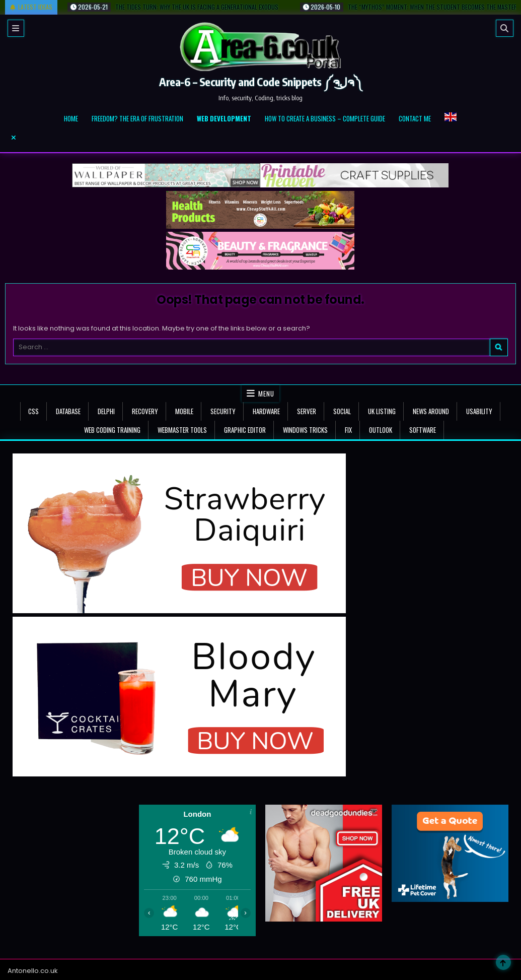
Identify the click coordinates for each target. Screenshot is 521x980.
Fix (348, 430)
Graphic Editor (245, 430)
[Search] (505, 28)
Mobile (184, 411)
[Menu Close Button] (260, 138)
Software (423, 430)
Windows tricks (305, 430)
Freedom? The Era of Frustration (137, 118)
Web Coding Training (112, 430)
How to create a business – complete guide (325, 118)
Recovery (145, 411)
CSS (33, 411)
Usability (479, 411)
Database (68, 411)
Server (307, 411)
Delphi (106, 411)
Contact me (415, 118)
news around (431, 411)
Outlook (381, 430)
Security (223, 411)
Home (71, 118)
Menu (266, 394)
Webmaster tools (182, 430)
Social (342, 411)
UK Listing (382, 411)
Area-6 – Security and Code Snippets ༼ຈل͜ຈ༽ (260, 82)
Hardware (266, 411)
